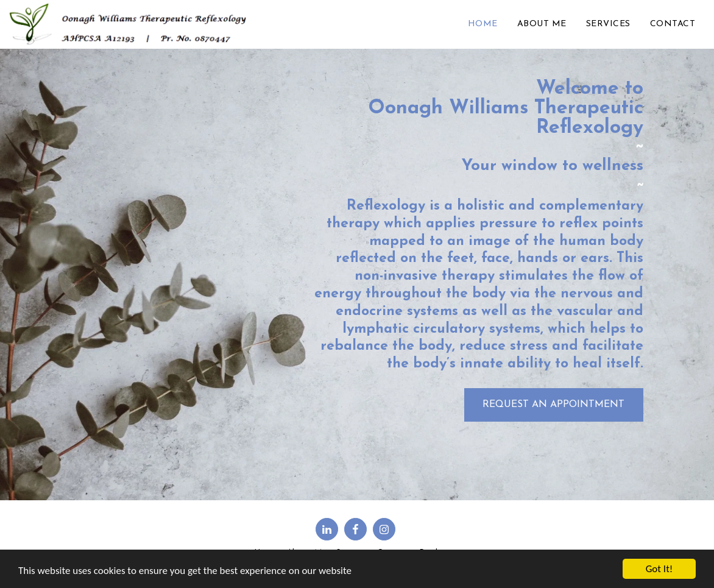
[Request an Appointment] (554, 405)
